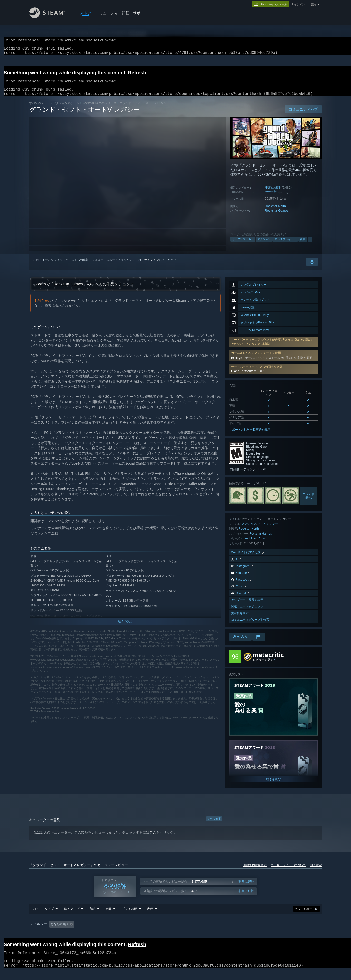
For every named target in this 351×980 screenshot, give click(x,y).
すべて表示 (214, 824)
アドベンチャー (268, 530)
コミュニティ (107, 13)
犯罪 (303, 245)
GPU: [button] (276, 933)
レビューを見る (263, 666)
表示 (150, 918)
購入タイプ (72, 918)
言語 (313, 4)
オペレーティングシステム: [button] (229, 933)
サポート (141, 13)
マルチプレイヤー (285, 245)
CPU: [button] (260, 933)
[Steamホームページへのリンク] (51, 17)
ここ (153, 838)
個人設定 (316, 871)
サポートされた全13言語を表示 (250, 435)
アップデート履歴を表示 (247, 606)
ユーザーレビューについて (288, 871)
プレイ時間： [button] (150, 933)
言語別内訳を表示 (255, 871)
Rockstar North (275, 212)
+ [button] (310, 245)
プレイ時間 (129, 918)
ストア (86, 13)
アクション (264, 245)
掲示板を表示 (240, 619)
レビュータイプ (43, 918)
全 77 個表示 (309, 502)
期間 (108, 918)
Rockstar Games (277, 216)
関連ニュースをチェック (247, 612)
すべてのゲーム (39, 109)
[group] (175, 934)
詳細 (126, 13)
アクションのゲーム (66, 109)
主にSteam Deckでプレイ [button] (185, 933)
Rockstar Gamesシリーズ (99, 109)
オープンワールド (243, 245)
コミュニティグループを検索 (250, 625)
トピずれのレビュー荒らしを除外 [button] (110, 933)
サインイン (298, 4)
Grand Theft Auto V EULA (248, 377)
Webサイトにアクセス (248, 558)
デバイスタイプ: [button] (300, 933)
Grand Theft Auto (253, 544)
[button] (273, 375)
